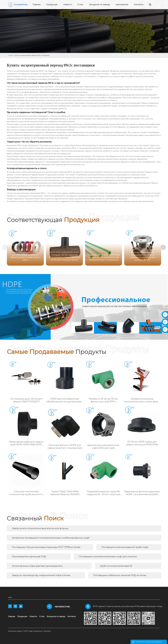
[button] (163, 247)
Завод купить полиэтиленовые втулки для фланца (40, 528)
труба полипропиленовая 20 (116, 566)
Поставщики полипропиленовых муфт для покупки (108, 556)
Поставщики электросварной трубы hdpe (125, 547)
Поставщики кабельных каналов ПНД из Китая (120, 575)
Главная (11, 55)
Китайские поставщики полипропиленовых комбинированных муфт (51, 538)
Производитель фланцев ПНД (29, 556)
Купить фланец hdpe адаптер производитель (37, 566)
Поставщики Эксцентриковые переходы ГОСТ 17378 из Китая (46, 547)
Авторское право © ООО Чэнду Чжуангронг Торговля (29, 631)
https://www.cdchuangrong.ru (84, 145)
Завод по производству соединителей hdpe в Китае (41, 575)
